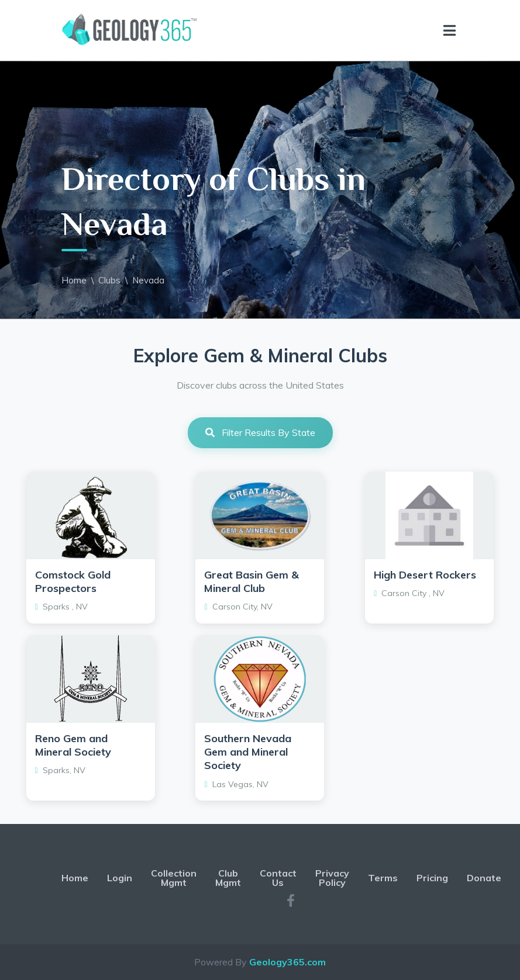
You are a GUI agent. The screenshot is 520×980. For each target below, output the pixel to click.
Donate (484, 878)
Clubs (109, 280)
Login (120, 878)
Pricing (432, 878)
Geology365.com (287, 962)
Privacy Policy (332, 878)
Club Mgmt (228, 878)
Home (74, 280)
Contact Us (278, 878)
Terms (383, 878)
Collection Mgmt (174, 878)
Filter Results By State (260, 432)
